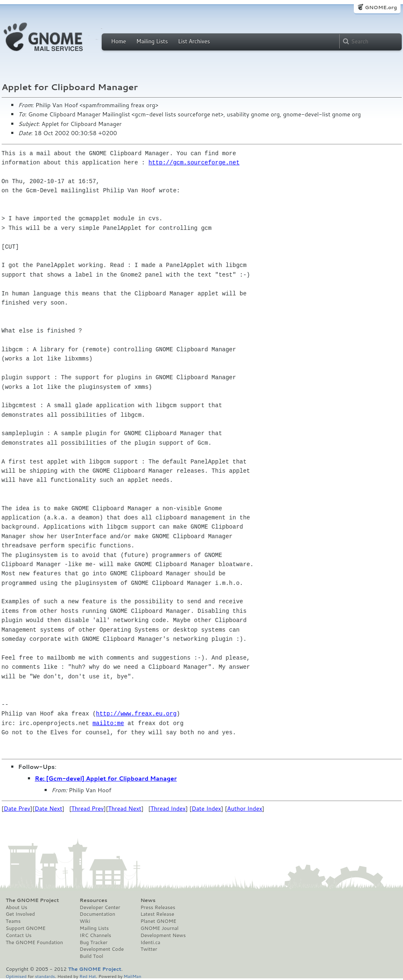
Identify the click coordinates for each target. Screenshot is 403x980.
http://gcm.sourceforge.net (194, 162)
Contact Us (19, 935)
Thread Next (125, 809)
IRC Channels (95, 935)
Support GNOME (26, 928)
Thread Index (168, 809)
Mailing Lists (152, 41)
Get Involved (20, 914)
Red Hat (88, 976)
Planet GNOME (158, 921)
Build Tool (91, 956)
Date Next (48, 809)
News (148, 900)
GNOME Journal (160, 928)
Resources (93, 900)
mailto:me (108, 723)
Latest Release (157, 914)
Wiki (85, 921)
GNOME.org (381, 7)
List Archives (194, 41)
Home (119, 41)
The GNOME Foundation (35, 942)
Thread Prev (88, 809)
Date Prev (17, 809)
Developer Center (100, 907)
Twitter (149, 949)
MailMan (133, 976)
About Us (17, 907)
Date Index (207, 809)
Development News (163, 935)
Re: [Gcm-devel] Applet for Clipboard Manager (106, 778)
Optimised (16, 976)
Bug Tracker (94, 942)
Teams (13, 921)
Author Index (245, 809)
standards (45, 976)
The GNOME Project (33, 900)
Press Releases (158, 907)
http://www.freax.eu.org (136, 714)
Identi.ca (150, 942)
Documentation (97, 914)
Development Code (102, 949)
